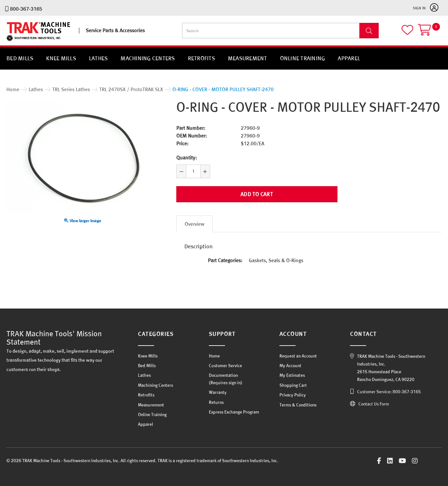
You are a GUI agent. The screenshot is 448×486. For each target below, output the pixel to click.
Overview (195, 224)
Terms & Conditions (298, 405)
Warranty (218, 392)
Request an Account (298, 356)
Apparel (349, 58)
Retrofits (201, 58)
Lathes (98, 58)
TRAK (12, 41)
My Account (290, 366)
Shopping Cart (293, 385)
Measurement (248, 58)
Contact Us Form (374, 404)
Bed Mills (20, 58)
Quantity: (187, 157)
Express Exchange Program (234, 412)
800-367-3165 (26, 9)
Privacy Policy (293, 395)
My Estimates (292, 375)
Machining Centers (148, 58)
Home (214, 356)
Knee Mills (61, 58)
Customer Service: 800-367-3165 (389, 391)
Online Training (303, 58)
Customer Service (225, 366)
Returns (216, 402)
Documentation (223, 375)
